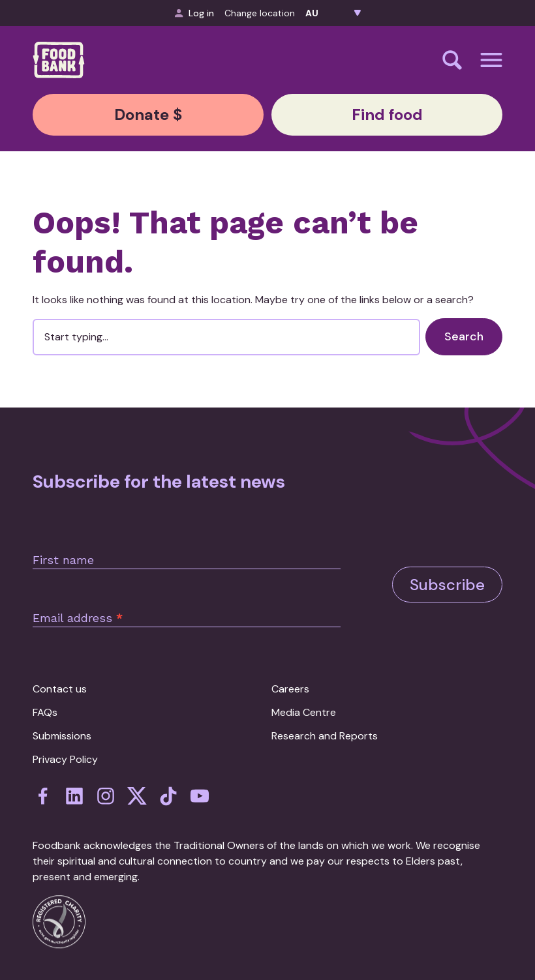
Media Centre (304, 712)
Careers (290, 689)
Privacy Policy (65, 759)
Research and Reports (325, 736)
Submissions (62, 736)
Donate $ (148, 114)
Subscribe (447, 585)
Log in (194, 13)
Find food (387, 114)
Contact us (60, 689)
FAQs (45, 712)
